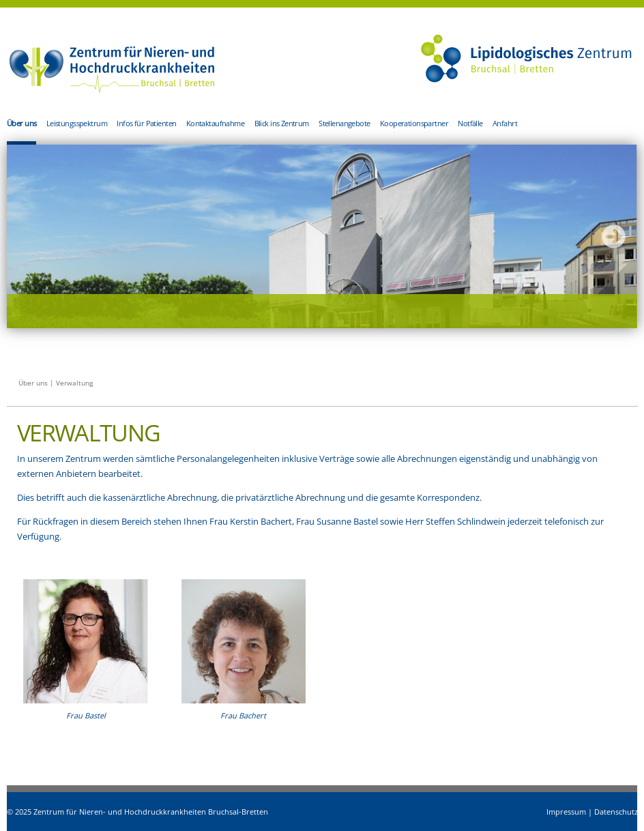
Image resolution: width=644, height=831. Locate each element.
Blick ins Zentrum (282, 123)
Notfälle (470, 123)
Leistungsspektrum (77, 123)
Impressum (566, 812)
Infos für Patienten (146, 123)
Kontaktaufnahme (215, 123)
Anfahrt (505, 123)
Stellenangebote (344, 123)
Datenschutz (616, 812)
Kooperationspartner (414, 123)
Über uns (21, 123)
